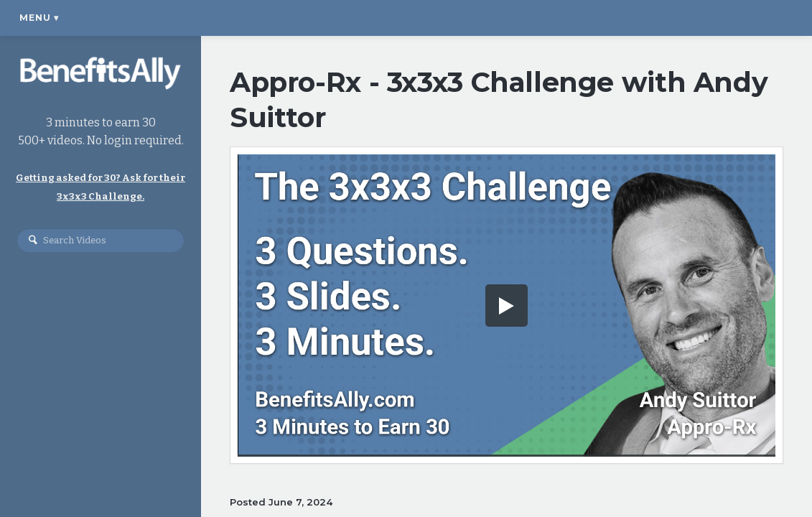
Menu (39, 18)
